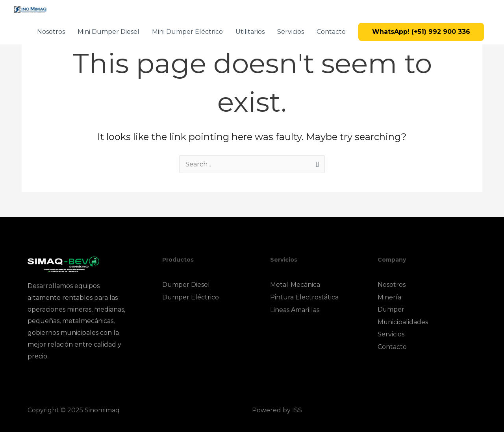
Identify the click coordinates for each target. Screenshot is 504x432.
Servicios (291, 32)
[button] (421, 32)
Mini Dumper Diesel (108, 32)
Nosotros (51, 32)
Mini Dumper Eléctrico (187, 32)
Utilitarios (250, 32)
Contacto (331, 32)
